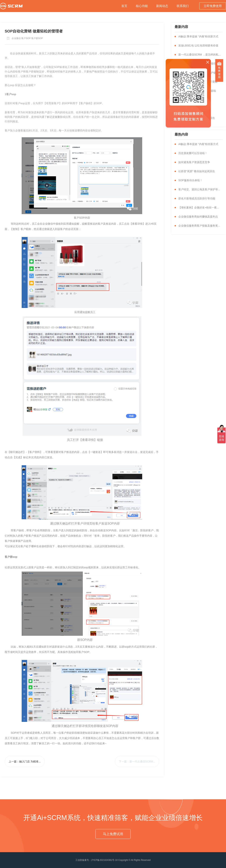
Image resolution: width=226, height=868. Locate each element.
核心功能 (142, 6)
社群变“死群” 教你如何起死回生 (197, 171)
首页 (124, 6)
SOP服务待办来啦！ (190, 180)
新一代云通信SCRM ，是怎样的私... (200, 55)
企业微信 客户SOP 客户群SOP (27, 38)
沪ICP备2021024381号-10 (104, 860)
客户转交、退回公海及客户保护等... (199, 189)
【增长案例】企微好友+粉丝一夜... (199, 208)
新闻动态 (162, 6)
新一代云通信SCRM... (142, 762)
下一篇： (137, 762)
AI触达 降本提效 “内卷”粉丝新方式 (198, 36)
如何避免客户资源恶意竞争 (194, 162)
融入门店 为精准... (30, 762)
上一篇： (25, 762)
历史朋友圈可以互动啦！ (193, 153)
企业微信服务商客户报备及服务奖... (199, 226)
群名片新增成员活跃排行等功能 (197, 198)
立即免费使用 (213, 6)
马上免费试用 (113, 834)
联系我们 (183, 6)
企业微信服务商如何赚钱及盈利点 (198, 217)
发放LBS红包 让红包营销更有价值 (198, 46)
